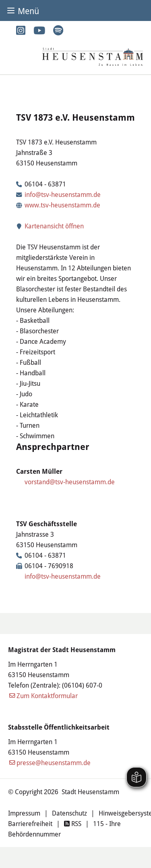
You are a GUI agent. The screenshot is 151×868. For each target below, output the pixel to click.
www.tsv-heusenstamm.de (62, 205)
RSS (73, 823)
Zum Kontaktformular (47, 695)
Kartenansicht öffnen (50, 226)
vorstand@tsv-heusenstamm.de (70, 482)
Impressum (24, 813)
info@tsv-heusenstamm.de (63, 194)
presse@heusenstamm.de (54, 762)
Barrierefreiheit (30, 823)
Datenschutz (69, 813)
